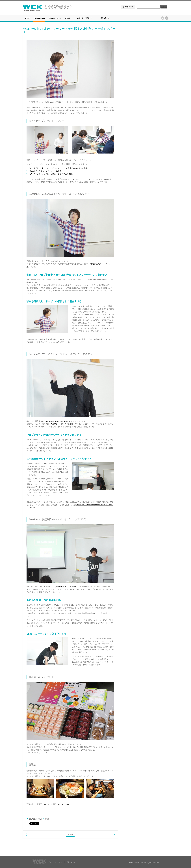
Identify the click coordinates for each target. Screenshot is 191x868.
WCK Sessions (55, 18)
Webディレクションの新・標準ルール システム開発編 (51, 174)
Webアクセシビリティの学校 (62, 424)
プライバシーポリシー (56, 862)
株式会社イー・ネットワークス (68, 587)
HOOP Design (64, 804)
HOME (27, 18)
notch (46, 804)
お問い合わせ (105, 18)
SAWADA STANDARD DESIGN (58, 421)
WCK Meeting (39, 18)
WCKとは (69, 18)
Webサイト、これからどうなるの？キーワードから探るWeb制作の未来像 (58, 168)
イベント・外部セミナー (86, 18)
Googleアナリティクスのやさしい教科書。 (47, 171)
